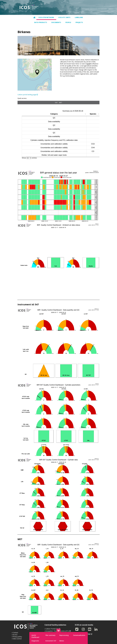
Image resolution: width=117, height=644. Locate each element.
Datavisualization (79, 635)
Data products (41, 22)
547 (56, 103)
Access (15, 635)
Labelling (79, 17)
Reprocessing (64, 635)
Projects (79, 22)
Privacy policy (17, 637)
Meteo (62, 641)
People (68, 22)
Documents (56, 22)
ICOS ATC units (64, 17)
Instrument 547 (51, 641)
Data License (17, 639)
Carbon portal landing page (27, 95)
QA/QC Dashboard (35, 636)
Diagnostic (35, 641)
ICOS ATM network (46, 17)
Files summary (50, 635)
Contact (15, 633)
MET (61, 103)
